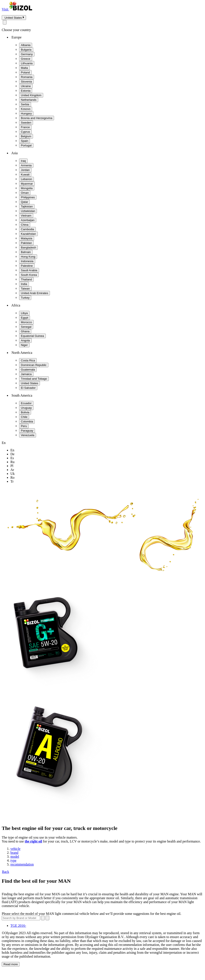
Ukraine (26, 86)
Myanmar (27, 184)
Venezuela (28, 435)
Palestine (27, 266)
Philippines (28, 197)
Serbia (25, 104)
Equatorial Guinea (32, 336)
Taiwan (25, 289)
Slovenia (26, 82)
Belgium (26, 136)
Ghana (25, 331)
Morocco (26, 322)
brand (14, 853)
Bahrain (26, 252)
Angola (25, 340)
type (13, 860)
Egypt (25, 318)
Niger (24, 345)
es (12, 458)
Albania (26, 45)
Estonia (26, 91)
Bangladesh (28, 247)
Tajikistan (27, 206)
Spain (25, 141)
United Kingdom (31, 95)
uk (13, 474)
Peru (24, 426)
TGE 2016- (18, 926)
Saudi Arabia (29, 270)
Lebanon (26, 179)
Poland (25, 72)
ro (12, 478)
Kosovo (26, 109)
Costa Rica (28, 360)
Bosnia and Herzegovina (37, 118)
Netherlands (29, 100)
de (12, 454)
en (12, 450)
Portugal (26, 145)
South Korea (29, 275)
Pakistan (26, 243)
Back (5, 872)
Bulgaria (26, 50)
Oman (25, 193)
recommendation (22, 864)
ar (12, 470)
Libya (24, 313)
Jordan (25, 170)
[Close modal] (5, 22)
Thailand (26, 279)
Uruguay (26, 408)
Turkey (25, 298)
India (24, 284)
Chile (24, 417)
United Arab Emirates (34, 293)
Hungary (26, 113)
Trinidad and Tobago (34, 379)
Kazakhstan (28, 234)
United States (30, 383)
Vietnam (26, 216)
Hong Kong (28, 257)
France (25, 127)
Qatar (24, 202)
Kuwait (25, 175)
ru (12, 462)
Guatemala (28, 370)
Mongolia (27, 188)
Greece (26, 59)
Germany (27, 54)
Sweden (26, 123)
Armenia (26, 165)
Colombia (27, 421)
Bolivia (25, 412)
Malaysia (27, 238)
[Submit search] (47, 918)
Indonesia (27, 261)
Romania (27, 77)
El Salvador (28, 388)
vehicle (15, 849)
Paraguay (27, 431)
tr (12, 481)
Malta (24, 68)
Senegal (26, 327)
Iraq (23, 161)
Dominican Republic (34, 365)
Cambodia (27, 229)
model (15, 857)
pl (12, 466)
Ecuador (26, 403)
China (25, 225)
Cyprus (25, 132)
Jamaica (26, 374)
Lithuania (27, 63)
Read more (11, 964)
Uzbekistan (28, 211)
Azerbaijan (28, 220)
